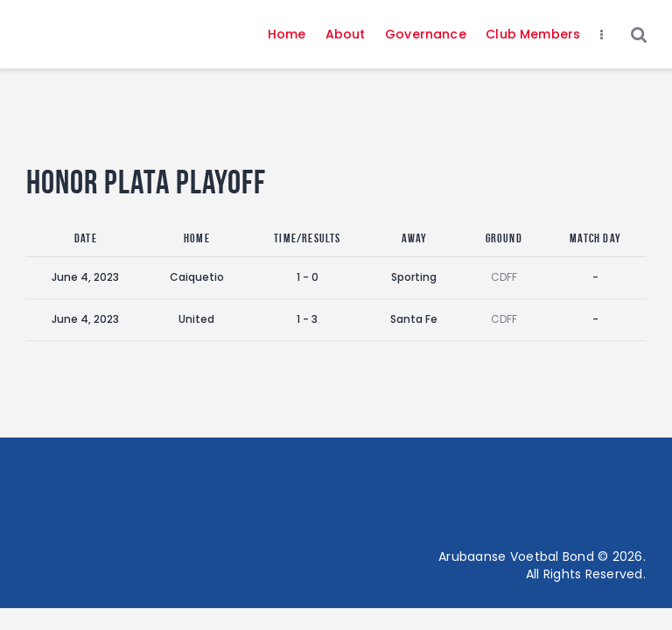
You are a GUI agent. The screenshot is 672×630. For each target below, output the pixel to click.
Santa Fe (414, 319)
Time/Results (307, 238)
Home (197, 238)
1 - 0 (308, 277)
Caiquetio (197, 277)
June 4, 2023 (85, 277)
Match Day (595, 238)
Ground (504, 238)
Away (415, 238)
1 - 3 (307, 319)
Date (86, 238)
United (196, 319)
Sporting (414, 277)
